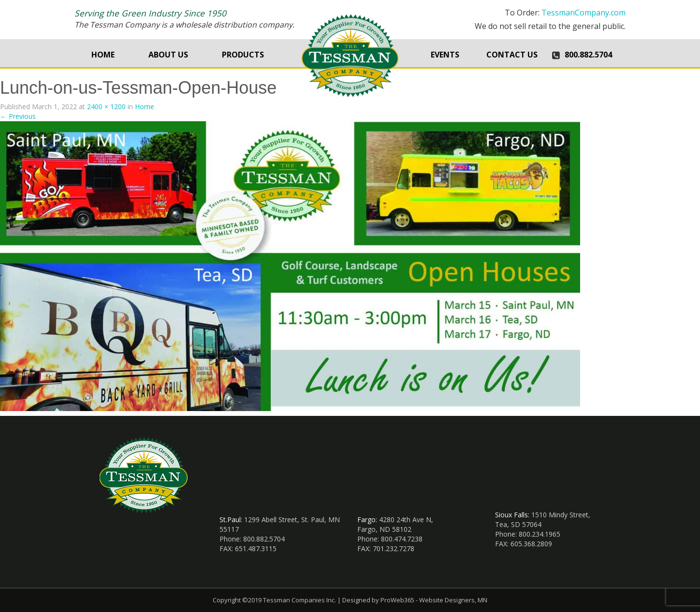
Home (103, 55)
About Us (168, 55)
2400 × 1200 (106, 107)
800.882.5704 (588, 55)
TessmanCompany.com (583, 13)
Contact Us (512, 55)
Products (243, 55)
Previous (18, 116)
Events (445, 55)
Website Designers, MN (453, 600)
